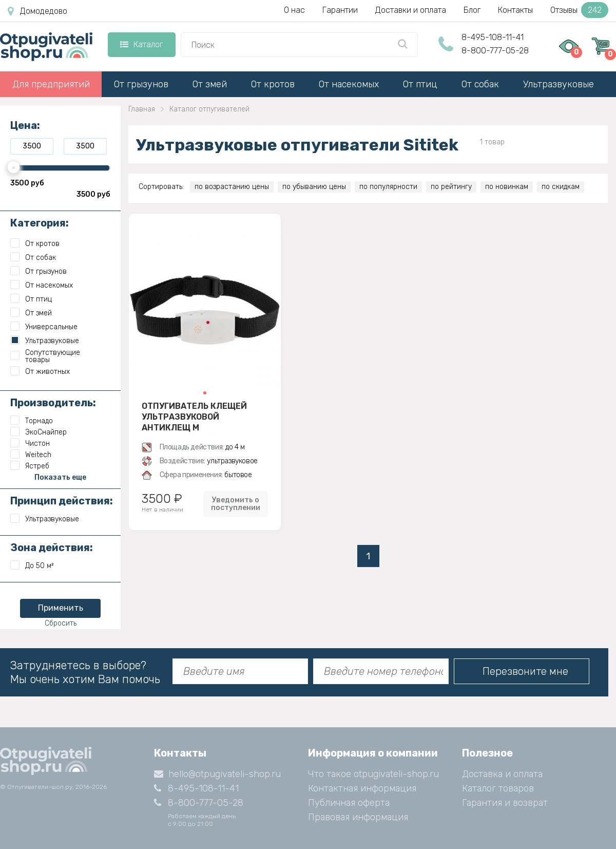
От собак (480, 84)
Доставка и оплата (502, 774)
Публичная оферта (349, 803)
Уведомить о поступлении (236, 504)
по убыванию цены (314, 187)
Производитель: (53, 403)
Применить (61, 608)
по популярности (388, 187)
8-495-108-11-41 (493, 37)
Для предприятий (51, 84)
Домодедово (37, 11)
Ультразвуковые (559, 84)
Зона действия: (52, 548)
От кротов (273, 84)
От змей (210, 84)
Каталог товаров (498, 788)
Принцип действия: (62, 501)
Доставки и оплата (411, 10)
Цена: (25, 125)
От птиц (420, 84)
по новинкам (507, 187)
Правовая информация (358, 817)
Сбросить (61, 623)
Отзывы (579, 10)
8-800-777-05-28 (495, 51)
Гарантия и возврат (505, 803)
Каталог (141, 44)
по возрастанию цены (232, 187)
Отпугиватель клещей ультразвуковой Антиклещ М (194, 417)
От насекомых (349, 84)
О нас (294, 10)
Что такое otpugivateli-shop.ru (373, 774)
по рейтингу (451, 187)
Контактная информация (362, 788)
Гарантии (340, 10)
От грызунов (141, 84)
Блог (472, 10)
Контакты (515, 10)
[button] (205, 393)
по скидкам (561, 187)
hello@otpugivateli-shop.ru (217, 774)
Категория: (40, 223)
